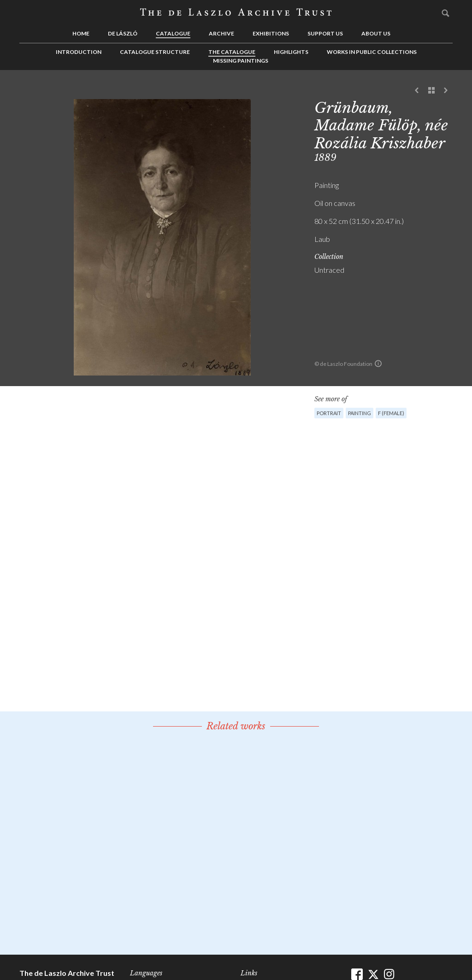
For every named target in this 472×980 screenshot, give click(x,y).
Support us (325, 33)
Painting (360, 413)
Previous (417, 91)
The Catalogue (232, 52)
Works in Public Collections (372, 52)
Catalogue (173, 33)
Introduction (79, 52)
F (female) (391, 413)
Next (446, 91)
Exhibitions (271, 33)
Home (81, 33)
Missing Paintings (241, 61)
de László (123, 33)
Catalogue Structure (155, 52)
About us (376, 33)
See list (431, 91)
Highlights (291, 52)
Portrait (329, 413)
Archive (221, 33)
